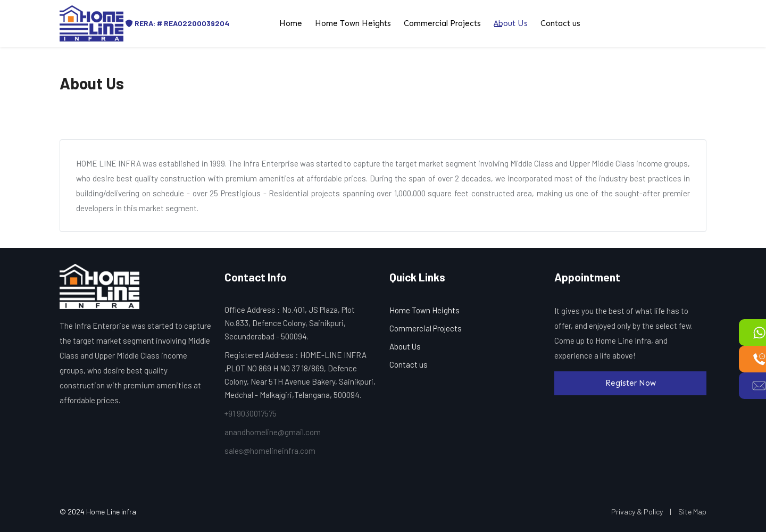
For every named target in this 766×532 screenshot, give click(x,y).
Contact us (560, 23)
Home (291, 23)
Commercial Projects (442, 23)
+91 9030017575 (251, 413)
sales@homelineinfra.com (270, 451)
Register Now (631, 383)
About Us (511, 23)
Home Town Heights (353, 23)
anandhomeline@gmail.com (273, 432)
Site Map (692, 512)
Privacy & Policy (637, 512)
